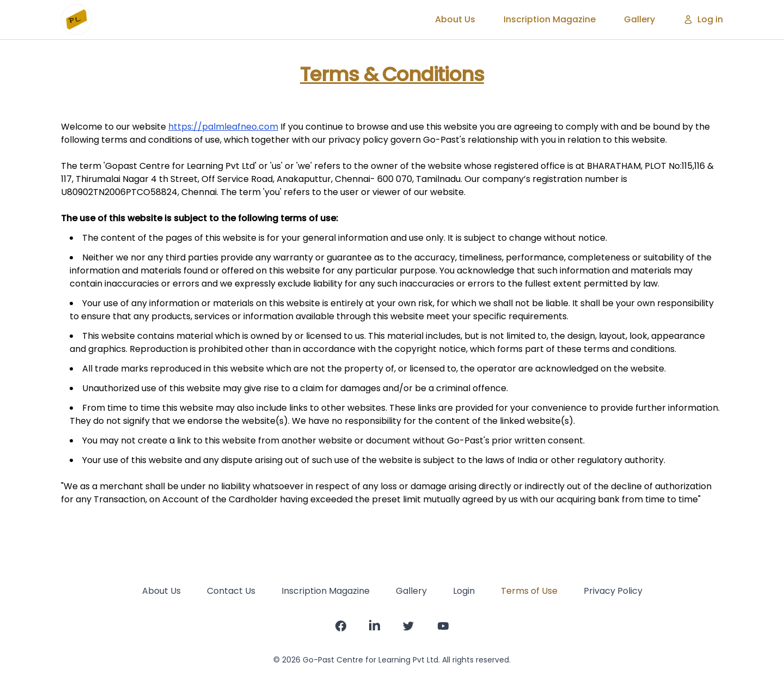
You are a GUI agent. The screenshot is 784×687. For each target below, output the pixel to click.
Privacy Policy (613, 591)
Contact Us (231, 591)
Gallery (639, 19)
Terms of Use (529, 591)
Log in (703, 19)
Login (464, 591)
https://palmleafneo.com (223, 127)
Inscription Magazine (550, 19)
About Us (455, 19)
